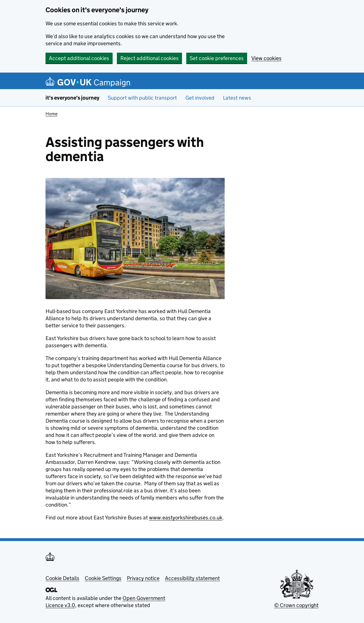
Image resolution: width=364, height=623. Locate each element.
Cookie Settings (103, 578)
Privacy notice (143, 578)
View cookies (266, 58)
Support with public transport (142, 98)
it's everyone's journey (72, 98)
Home (51, 114)
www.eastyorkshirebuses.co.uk (186, 518)
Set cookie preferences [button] (217, 58)
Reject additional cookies (149, 58)
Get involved (200, 98)
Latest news (237, 98)
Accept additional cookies (79, 58)
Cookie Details (62, 578)
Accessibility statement (192, 578)
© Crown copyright (296, 605)
